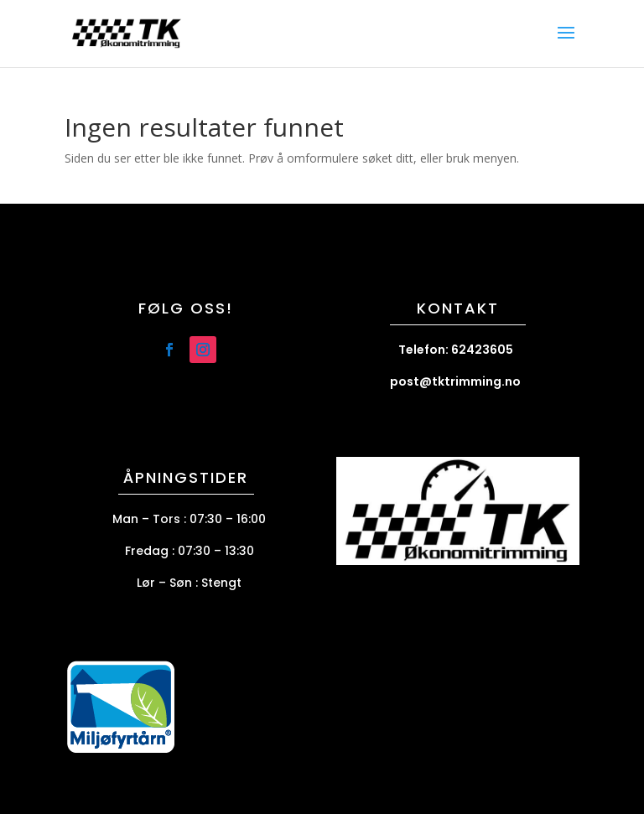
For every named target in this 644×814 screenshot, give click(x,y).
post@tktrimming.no (455, 381)
